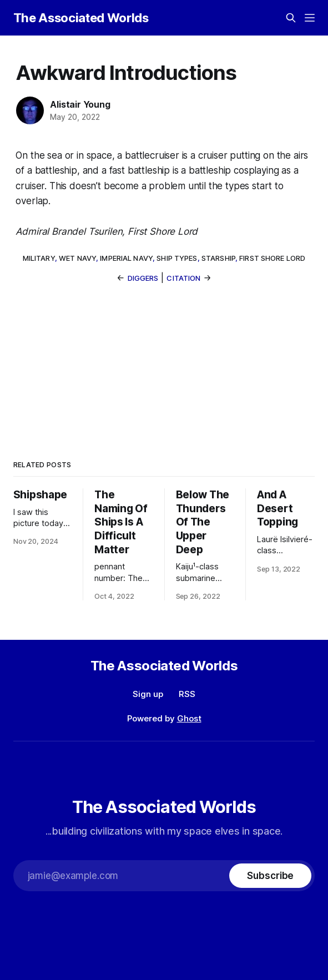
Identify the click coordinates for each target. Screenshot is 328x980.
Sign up (148, 694)
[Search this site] (291, 18)
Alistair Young (80, 104)
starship (218, 258)
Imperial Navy (126, 258)
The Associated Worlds (81, 18)
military (39, 258)
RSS (187, 694)
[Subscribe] (270, 876)
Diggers (143, 278)
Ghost (189, 718)
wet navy (77, 258)
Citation (183, 278)
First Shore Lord (272, 258)
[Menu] (310, 18)
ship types (177, 258)
